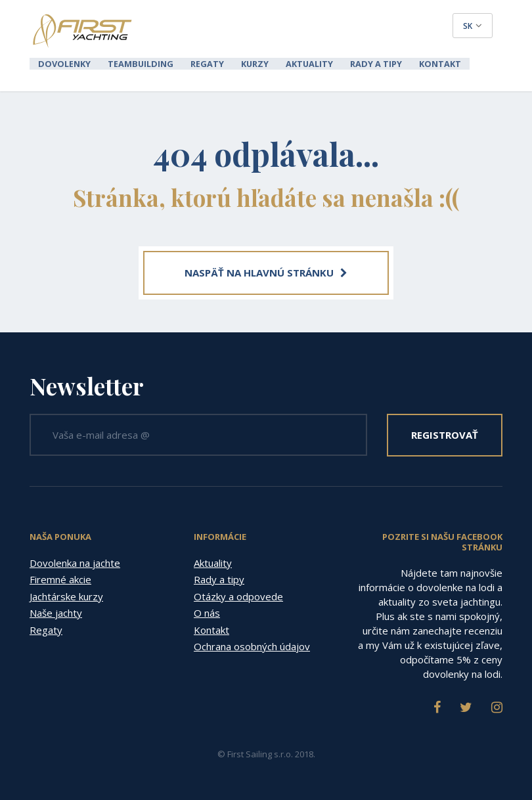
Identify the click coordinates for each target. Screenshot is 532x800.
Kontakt (416, 63)
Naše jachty (56, 611)
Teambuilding (135, 63)
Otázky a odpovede (238, 595)
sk (473, 26)
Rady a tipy (356, 63)
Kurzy (242, 63)
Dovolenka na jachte (75, 562)
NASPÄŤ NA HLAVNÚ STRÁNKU (266, 271)
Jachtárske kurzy (66, 595)
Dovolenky (63, 63)
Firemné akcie (60, 578)
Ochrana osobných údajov (252, 645)
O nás (207, 611)
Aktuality (294, 63)
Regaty (197, 63)
